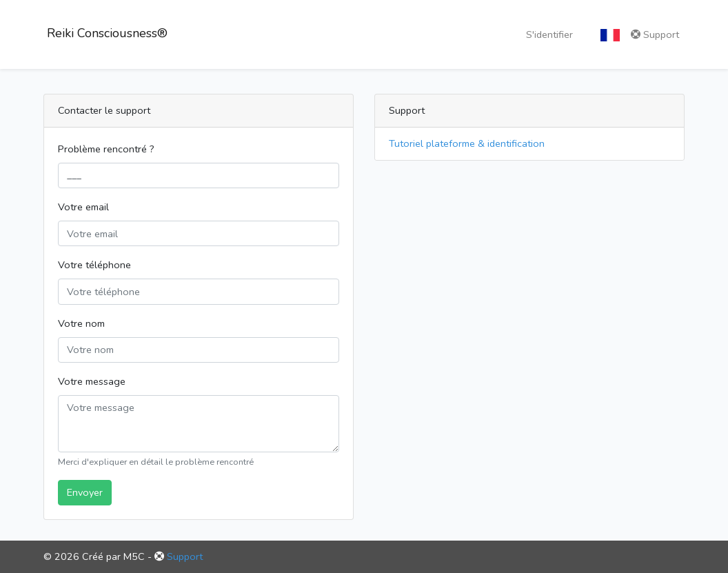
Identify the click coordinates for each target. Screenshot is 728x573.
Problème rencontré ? (106, 149)
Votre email (83, 207)
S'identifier (549, 34)
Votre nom (81, 323)
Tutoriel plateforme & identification (467, 143)
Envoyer (85, 492)
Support (655, 34)
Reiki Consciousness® (105, 33)
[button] (610, 35)
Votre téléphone (94, 265)
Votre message (92, 381)
